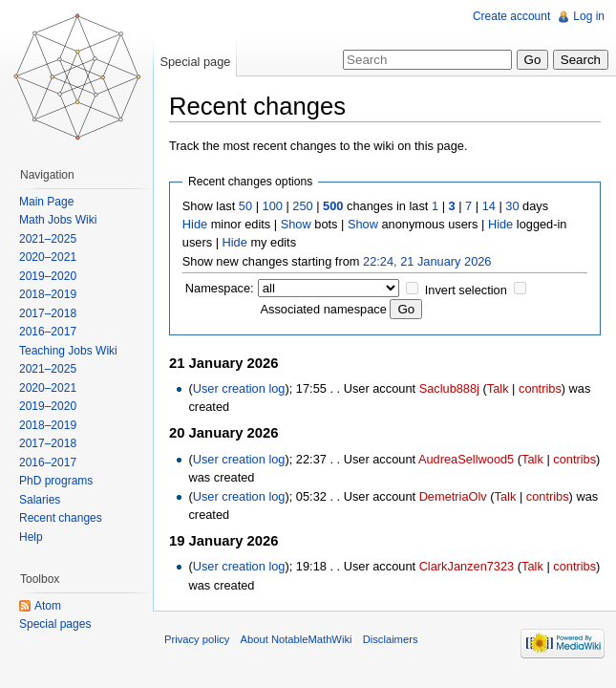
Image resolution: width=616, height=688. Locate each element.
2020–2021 (48, 257)
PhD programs (56, 481)
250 (302, 206)
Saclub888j (449, 388)
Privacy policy (197, 639)
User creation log (239, 388)
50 (245, 206)
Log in (589, 16)
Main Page (46, 202)
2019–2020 (48, 276)
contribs (540, 388)
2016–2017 (48, 332)
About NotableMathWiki (297, 639)
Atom (48, 606)
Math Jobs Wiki (58, 220)
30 (512, 206)
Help (31, 537)
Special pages (55, 624)
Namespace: (220, 288)
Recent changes (61, 518)
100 (273, 206)
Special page (195, 62)
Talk (498, 388)
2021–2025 (48, 239)
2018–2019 (48, 294)
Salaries (40, 500)
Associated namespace (324, 309)
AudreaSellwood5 (466, 459)
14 (489, 206)
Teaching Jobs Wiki (68, 351)
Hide (195, 224)
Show (296, 224)
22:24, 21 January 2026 (427, 261)
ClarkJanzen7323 (467, 566)
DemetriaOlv (453, 496)
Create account (511, 16)
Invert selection (466, 290)
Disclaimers (391, 639)
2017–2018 (48, 313)
